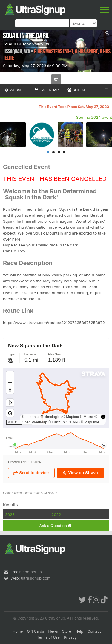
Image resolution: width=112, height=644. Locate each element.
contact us (32, 572)
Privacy (70, 637)
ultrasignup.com (36, 578)
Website (15, 90)
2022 (56, 514)
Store (67, 631)
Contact (94, 631)
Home (18, 631)
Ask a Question (55, 526)
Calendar (46, 90)
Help (79, 631)
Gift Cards (36, 631)
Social (76, 90)
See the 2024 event (94, 117)
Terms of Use (48, 637)
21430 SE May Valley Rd (27, 44)
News (53, 631)
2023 (10, 514)
